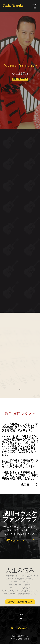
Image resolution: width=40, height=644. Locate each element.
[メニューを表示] (35, 8)
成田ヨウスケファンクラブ (21, 540)
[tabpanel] (32, 4)
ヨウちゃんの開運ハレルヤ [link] (20, 602)
